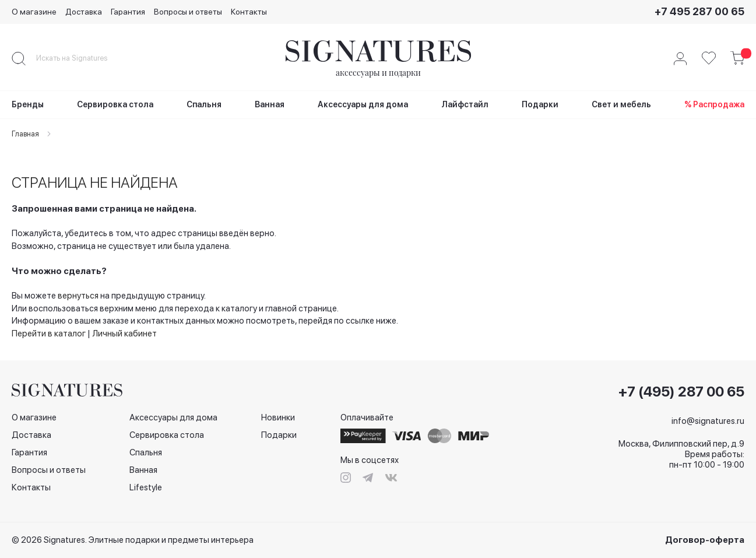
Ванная (143, 470)
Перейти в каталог (49, 334)
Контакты (249, 12)
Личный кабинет (124, 334)
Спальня (146, 452)
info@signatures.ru (708, 421)
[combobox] (82, 58)
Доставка (84, 12)
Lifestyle (146, 487)
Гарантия (128, 12)
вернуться (78, 296)
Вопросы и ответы (188, 12)
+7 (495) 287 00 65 (681, 392)
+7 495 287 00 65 (699, 11)
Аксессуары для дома (173, 417)
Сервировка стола (167, 435)
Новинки (278, 417)
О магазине (34, 12)
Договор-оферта (705, 540)
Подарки (279, 435)
